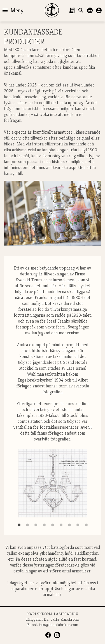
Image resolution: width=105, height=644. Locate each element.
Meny (12, 10)
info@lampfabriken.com (59, 624)
